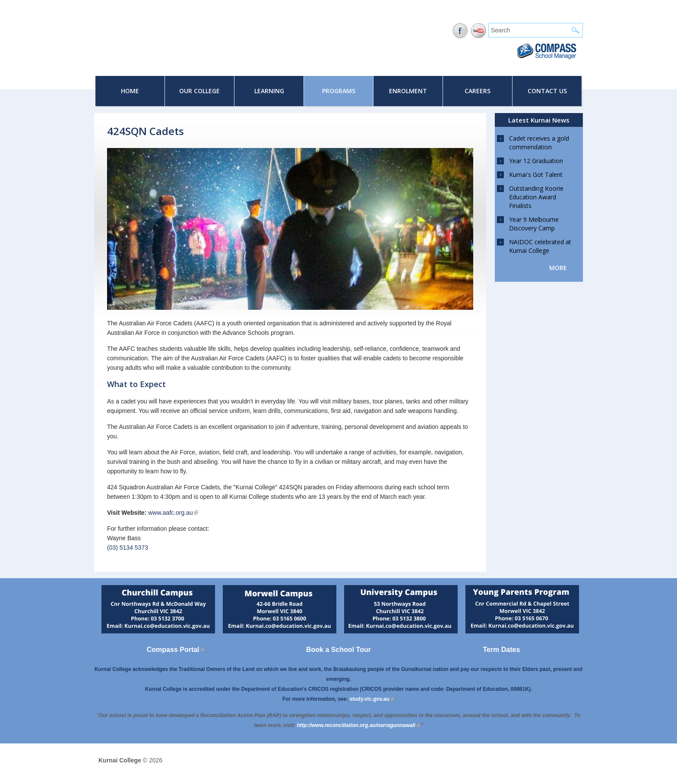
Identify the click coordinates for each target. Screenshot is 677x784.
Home (130, 91)
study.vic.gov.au (372, 699)
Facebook (460, 31)
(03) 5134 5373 (128, 548)
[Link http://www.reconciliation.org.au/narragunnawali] (359, 725)
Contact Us (547, 91)
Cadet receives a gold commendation (539, 143)
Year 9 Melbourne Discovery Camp (534, 224)
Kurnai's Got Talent (536, 175)
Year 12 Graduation (536, 161)
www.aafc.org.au (173, 513)
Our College (199, 91)
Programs (339, 91)
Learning (269, 91)
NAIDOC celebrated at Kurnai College (540, 246)
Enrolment (408, 91)
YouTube (479, 31)
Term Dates (501, 650)
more (558, 268)
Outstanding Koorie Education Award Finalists (536, 197)
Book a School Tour (338, 650)
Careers (478, 91)
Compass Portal (176, 650)
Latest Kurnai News (539, 120)
